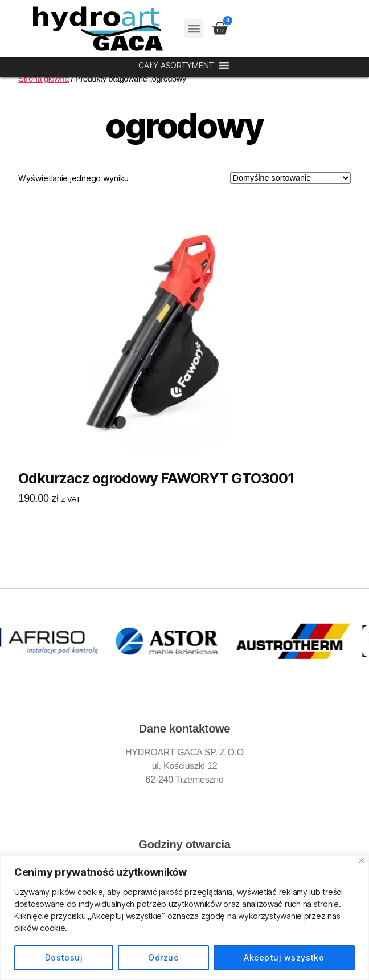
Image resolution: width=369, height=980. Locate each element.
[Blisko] (361, 861)
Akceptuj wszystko (284, 957)
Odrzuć (163, 957)
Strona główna (44, 79)
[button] (194, 29)
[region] (184, 918)
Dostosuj (64, 957)
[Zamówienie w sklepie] (290, 178)
